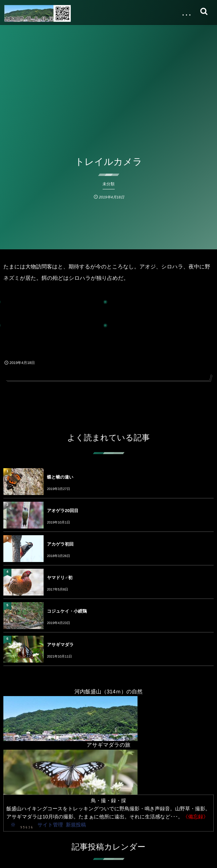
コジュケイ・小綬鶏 (67, 611)
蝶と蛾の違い (60, 477)
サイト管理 (50, 825)
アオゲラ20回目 (63, 511)
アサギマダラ (60, 645)
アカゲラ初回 (60, 544)
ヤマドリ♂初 (60, 578)
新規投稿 (76, 825)
